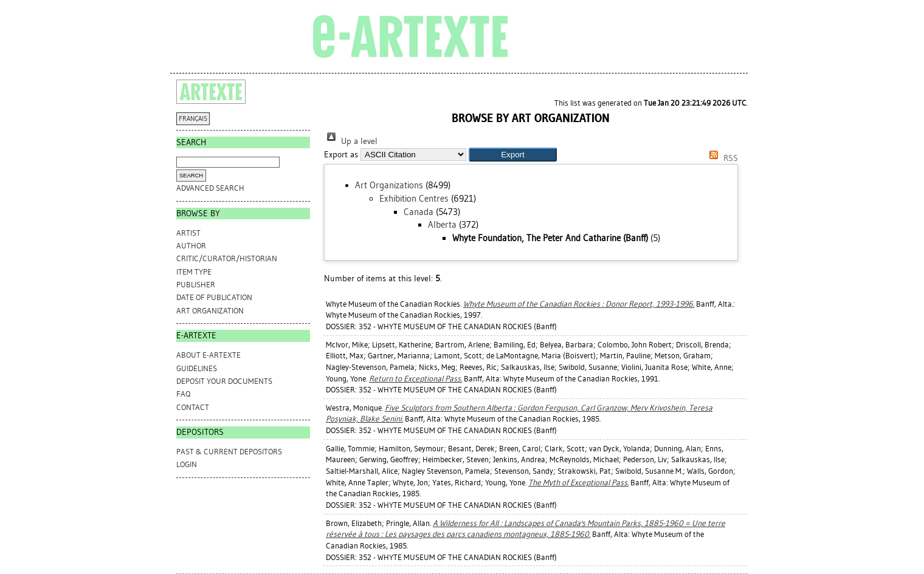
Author (191, 246)
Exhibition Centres (414, 199)
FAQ (183, 394)
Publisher (196, 285)
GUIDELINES (197, 368)
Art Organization (210, 311)
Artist (188, 233)
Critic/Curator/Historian (227, 258)
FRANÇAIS (193, 119)
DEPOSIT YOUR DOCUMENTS (224, 381)
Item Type (194, 272)
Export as (341, 155)
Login (187, 464)
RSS (722, 158)
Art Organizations (389, 185)
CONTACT (193, 407)
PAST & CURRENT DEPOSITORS (229, 452)
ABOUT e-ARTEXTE (209, 355)
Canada (419, 212)
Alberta (442, 225)
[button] (513, 155)
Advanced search (210, 188)
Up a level (351, 141)
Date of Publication (214, 297)
